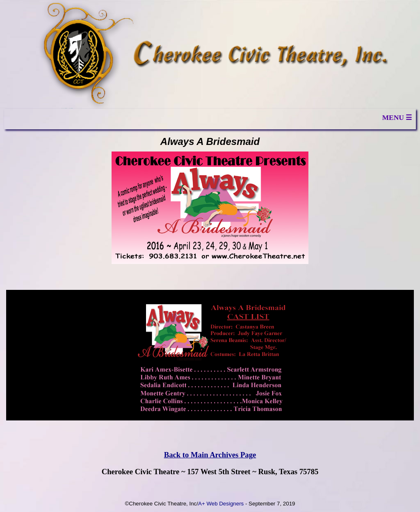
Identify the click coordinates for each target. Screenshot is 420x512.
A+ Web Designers (221, 504)
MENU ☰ (397, 118)
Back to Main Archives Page (210, 455)
